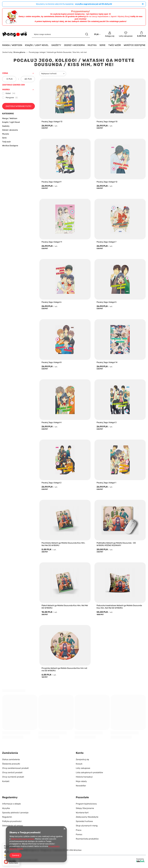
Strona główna (19, 52)
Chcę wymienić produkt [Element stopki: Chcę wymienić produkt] (13, 777)
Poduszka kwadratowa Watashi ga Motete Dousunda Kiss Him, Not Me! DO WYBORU (119, 607)
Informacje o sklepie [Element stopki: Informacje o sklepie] (11, 804)
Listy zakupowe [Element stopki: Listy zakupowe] (83, 768)
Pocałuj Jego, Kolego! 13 (52, 122)
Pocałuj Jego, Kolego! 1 (106, 483)
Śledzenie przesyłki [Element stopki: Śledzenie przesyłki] (11, 764)
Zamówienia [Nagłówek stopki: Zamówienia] (10, 753)
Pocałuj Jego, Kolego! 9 (51, 182)
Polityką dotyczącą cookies (23, 839)
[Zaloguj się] (110, 34)
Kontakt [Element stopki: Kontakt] (6, 781)
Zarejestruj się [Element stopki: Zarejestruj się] (82, 759)
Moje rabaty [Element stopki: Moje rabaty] (81, 781)
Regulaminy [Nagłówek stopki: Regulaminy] (10, 797)
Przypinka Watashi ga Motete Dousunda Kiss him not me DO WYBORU (64, 669)
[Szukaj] (87, 34)
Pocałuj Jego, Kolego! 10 (107, 122)
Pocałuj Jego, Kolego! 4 (51, 422)
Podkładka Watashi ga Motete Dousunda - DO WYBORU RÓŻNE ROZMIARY (116, 544)
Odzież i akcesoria (74, 45)
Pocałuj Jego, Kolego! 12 (107, 182)
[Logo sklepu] (15, 34)
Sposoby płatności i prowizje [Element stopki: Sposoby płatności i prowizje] (15, 813)
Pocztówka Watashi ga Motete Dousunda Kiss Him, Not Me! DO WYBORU (63, 544)
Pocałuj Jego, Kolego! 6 (51, 302)
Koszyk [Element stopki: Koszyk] (79, 764)
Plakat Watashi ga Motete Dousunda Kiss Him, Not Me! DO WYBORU (65, 607)
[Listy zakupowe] (126, 34)
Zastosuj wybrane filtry (19, 106)
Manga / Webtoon (12, 45)
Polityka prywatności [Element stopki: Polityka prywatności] (12, 821)
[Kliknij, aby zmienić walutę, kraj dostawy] (97, 34)
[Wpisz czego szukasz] (61, 34)
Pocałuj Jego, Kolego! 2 (51, 483)
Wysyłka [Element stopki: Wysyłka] (6, 808)
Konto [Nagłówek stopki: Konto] (80, 753)
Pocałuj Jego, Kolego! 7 (106, 242)
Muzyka (92, 45)
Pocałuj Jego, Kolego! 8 (51, 362)
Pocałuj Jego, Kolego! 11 (52, 242)
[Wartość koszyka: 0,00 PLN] (141, 34)
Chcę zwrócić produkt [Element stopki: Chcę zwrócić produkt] (12, 773)
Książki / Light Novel (37, 45)
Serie (102, 45)
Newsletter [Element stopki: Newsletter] (81, 786)
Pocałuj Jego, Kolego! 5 (107, 302)
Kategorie (8, 114)
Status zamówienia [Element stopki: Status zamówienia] (11, 759)
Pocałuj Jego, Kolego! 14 (107, 362)
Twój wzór (115, 45)
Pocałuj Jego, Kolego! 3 (107, 422)
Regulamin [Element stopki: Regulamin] (7, 817)
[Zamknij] (143, 4)
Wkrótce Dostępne (135, 45)
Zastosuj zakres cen (14, 85)
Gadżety (56, 45)
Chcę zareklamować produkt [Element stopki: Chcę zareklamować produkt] (15, 768)
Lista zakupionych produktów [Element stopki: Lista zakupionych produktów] (89, 773)
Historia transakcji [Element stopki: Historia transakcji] (84, 777)
